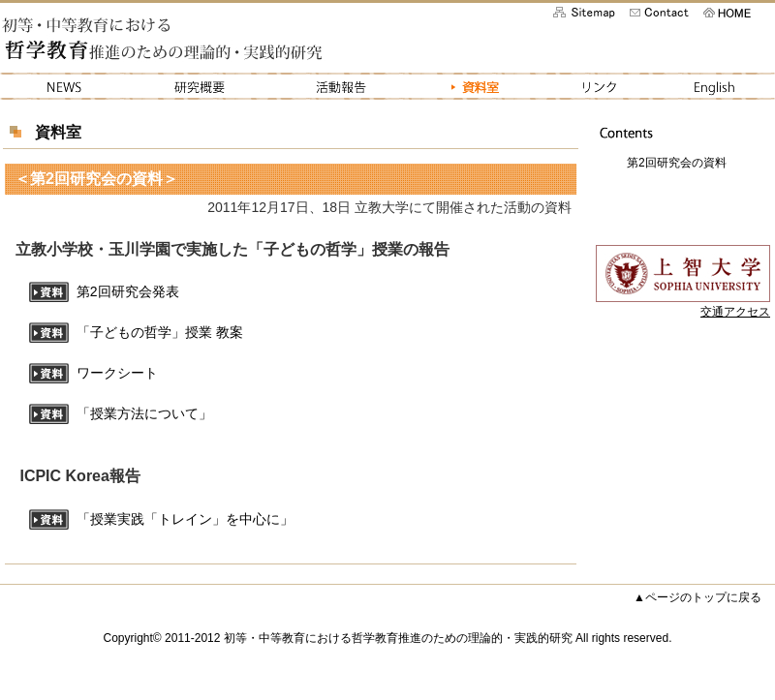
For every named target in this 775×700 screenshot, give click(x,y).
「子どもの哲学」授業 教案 (160, 333)
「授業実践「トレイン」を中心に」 (185, 519)
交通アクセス (735, 312)
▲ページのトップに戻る (697, 597)
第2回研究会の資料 (677, 163)
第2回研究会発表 (128, 292)
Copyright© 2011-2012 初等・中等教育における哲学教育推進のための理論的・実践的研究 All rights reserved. (388, 638)
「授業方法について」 (144, 414)
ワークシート (117, 374)
